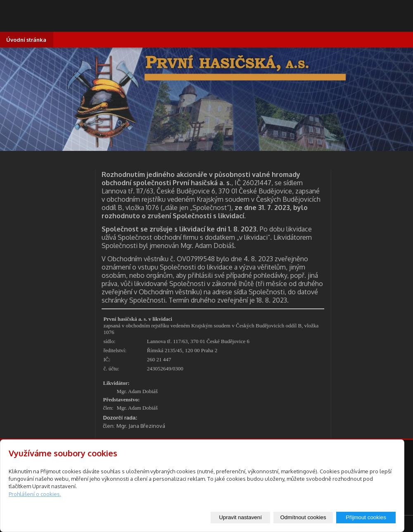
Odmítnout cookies (303, 517)
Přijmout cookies (366, 517)
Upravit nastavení (240, 517)
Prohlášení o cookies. (35, 494)
